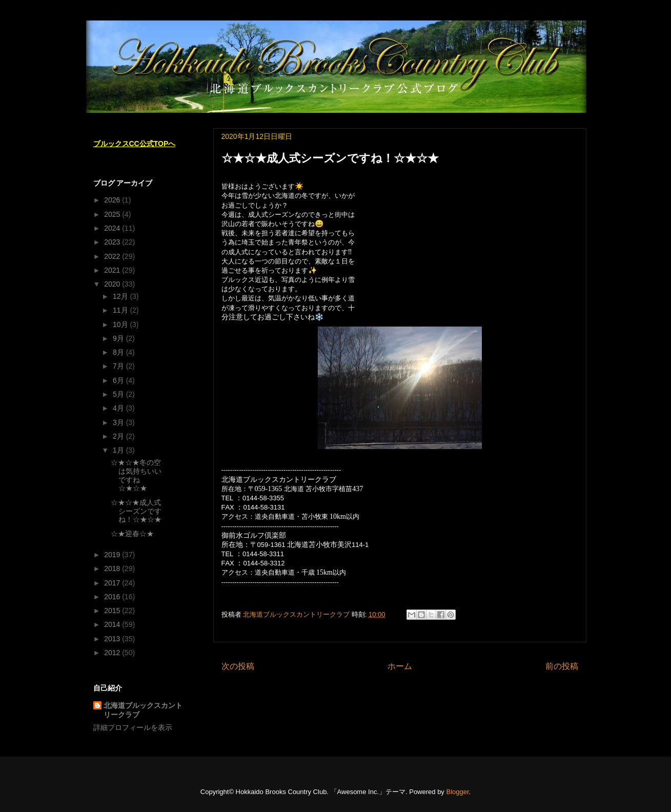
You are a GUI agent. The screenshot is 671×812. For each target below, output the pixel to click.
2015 (113, 611)
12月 (121, 296)
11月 (121, 310)
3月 (119, 422)
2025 (113, 214)
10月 (121, 324)
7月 (119, 366)
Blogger (457, 792)
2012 (113, 653)
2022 (113, 256)
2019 (113, 555)
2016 (113, 597)
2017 (113, 583)
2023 (113, 242)
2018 (113, 569)
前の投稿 (562, 666)
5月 (119, 394)
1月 (119, 450)
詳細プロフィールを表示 (133, 727)
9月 (119, 338)
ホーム (400, 666)
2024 (113, 228)
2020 (113, 284)
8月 (119, 352)
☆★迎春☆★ (132, 534)
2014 (113, 624)
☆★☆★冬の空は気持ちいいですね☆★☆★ (136, 475)
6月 (119, 380)
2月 (119, 436)
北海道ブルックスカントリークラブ (143, 710)
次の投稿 (238, 666)
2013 (113, 639)
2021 (113, 270)
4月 (119, 408)
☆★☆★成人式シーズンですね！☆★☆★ (136, 511)
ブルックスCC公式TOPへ (135, 144)
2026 (113, 200)
